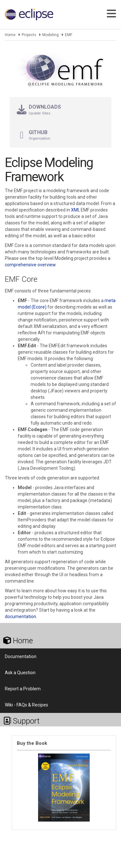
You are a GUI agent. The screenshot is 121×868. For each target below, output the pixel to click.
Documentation (21, 656)
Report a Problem (23, 689)
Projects (29, 35)
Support (21, 721)
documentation (20, 616)
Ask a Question (20, 673)
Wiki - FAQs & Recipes (26, 705)
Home (10, 35)
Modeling (50, 35)
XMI (75, 210)
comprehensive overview (30, 265)
